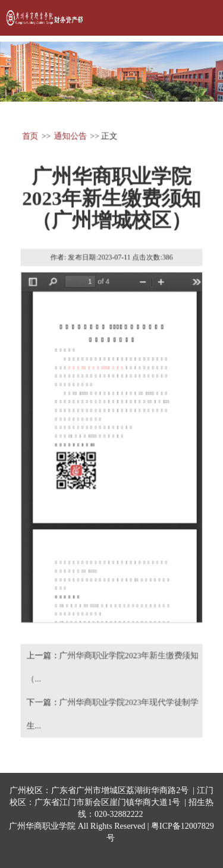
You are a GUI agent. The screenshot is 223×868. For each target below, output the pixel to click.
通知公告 (70, 136)
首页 (30, 136)
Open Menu (199, 18)
